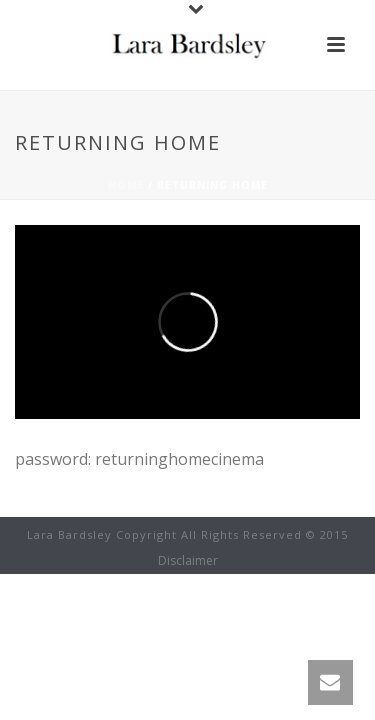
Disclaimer (188, 561)
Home (126, 185)
